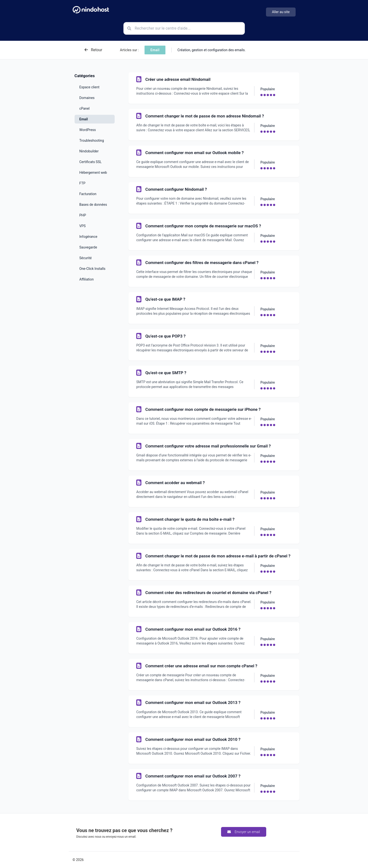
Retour (93, 50)
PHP (83, 215)
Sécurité (86, 258)
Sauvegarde (88, 247)
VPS (83, 226)
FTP (82, 183)
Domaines (87, 98)
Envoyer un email (244, 832)
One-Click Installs (92, 269)
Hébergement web (93, 173)
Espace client (90, 87)
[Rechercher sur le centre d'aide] (184, 28)
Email (84, 119)
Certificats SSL (91, 162)
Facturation (88, 194)
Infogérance (88, 237)
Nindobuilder (89, 151)
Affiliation (87, 279)
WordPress (88, 130)
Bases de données (93, 205)
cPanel (85, 108)
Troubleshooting (92, 141)
